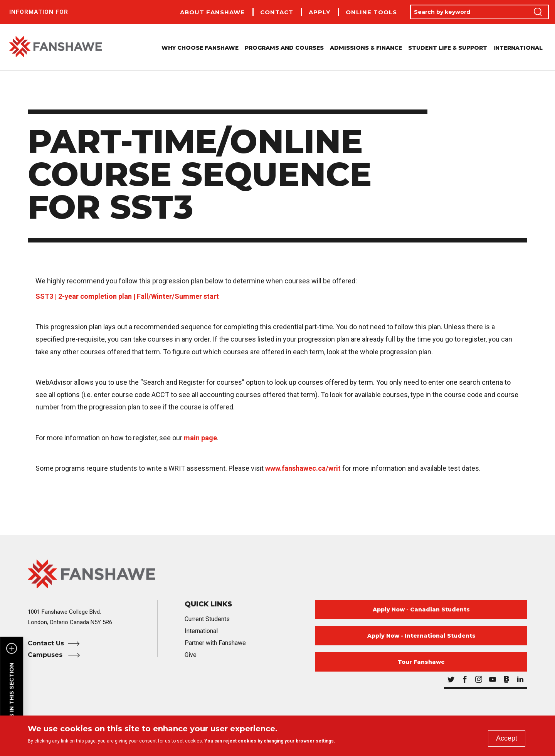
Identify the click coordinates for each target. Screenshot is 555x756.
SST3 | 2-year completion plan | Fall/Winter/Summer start (127, 296)
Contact (277, 12)
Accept (507, 738)
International (518, 48)
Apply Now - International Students (421, 636)
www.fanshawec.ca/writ (303, 468)
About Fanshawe (212, 12)
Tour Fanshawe (421, 662)
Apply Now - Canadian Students (421, 610)
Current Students (207, 619)
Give (191, 655)
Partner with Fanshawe (215, 643)
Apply (320, 12)
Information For (39, 12)
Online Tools (371, 12)
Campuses (46, 655)
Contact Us (46, 643)
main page (200, 438)
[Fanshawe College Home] (277, 574)
